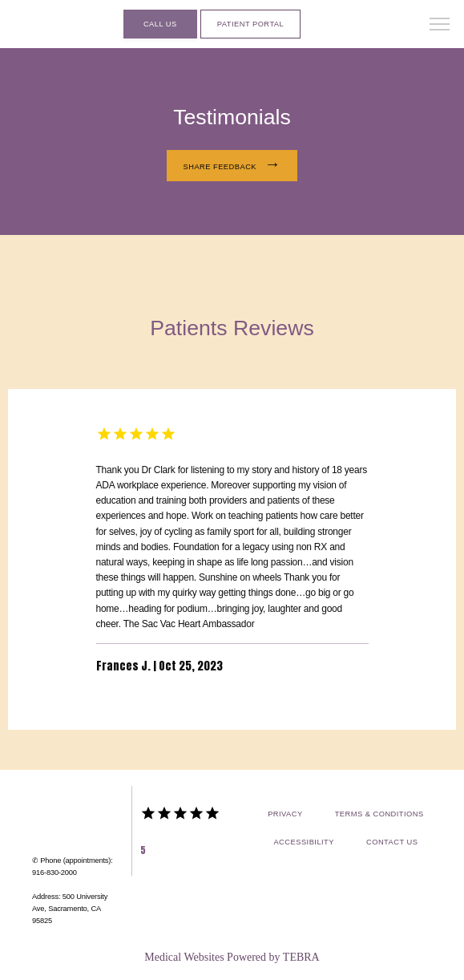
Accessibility (304, 842)
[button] (440, 26)
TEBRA (301, 957)
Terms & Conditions (379, 814)
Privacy (285, 814)
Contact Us (392, 842)
